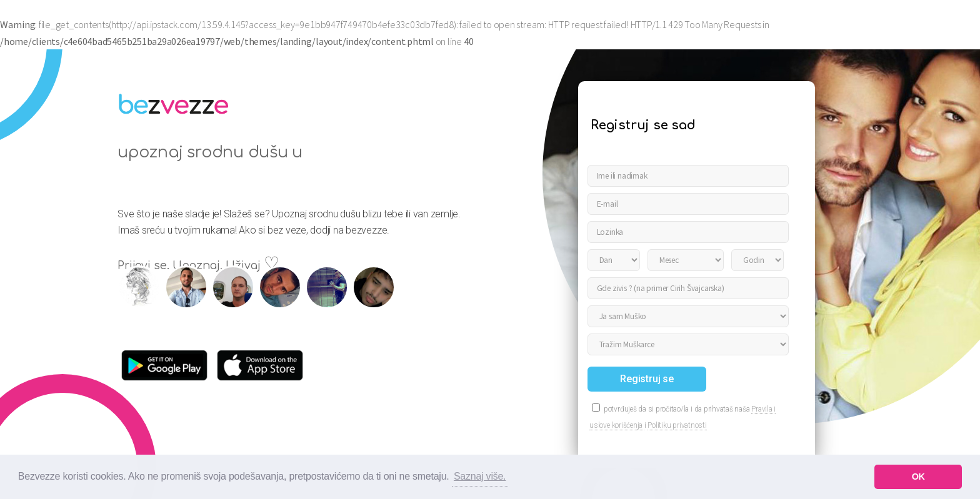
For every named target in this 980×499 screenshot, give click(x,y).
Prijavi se (944, 18)
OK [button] (918, 477)
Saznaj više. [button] (480, 476)
